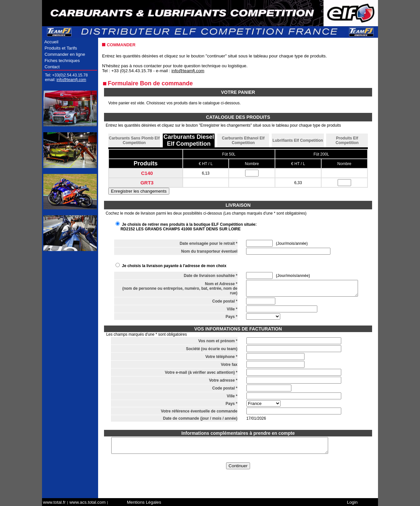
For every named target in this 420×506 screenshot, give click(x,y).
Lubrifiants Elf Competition (298, 140)
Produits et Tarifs (61, 48)
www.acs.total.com (87, 502)
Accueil (52, 42)
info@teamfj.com (71, 80)
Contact (52, 67)
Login (352, 502)
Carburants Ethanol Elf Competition (243, 140)
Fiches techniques (62, 61)
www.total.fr (54, 502)
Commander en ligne (65, 54)
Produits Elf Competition (347, 140)
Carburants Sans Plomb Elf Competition (134, 140)
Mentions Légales (144, 502)
